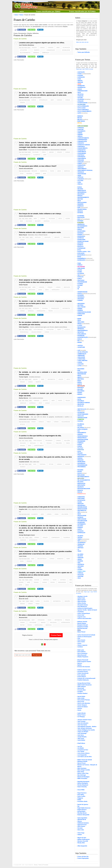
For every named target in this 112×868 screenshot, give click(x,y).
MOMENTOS (60, 559)
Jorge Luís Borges (83, 732)
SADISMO (68, 464)
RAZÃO (80, 472)
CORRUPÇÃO (81, 165)
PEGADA (68, 401)
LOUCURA (80, 364)
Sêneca (80, 821)
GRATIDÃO (81, 299)
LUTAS (79, 366)
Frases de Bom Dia (83, 857)
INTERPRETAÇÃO (83, 337)
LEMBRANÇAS (46, 53)
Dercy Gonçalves (82, 653)
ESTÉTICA (80, 246)
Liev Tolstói (81, 751)
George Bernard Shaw (84, 683)
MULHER (80, 389)
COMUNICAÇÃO (55, 308)
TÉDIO (79, 551)
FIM (78, 275)
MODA (79, 381)
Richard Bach (81, 811)
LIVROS (80, 362)
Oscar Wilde (81, 790)
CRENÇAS (80, 167)
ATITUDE (80, 98)
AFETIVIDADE (33, 623)
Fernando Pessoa (83, 671)
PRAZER (80, 453)
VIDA (41, 443)
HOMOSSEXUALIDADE (84, 312)
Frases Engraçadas (83, 858)
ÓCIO (79, 411)
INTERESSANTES (41, 311)
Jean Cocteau (81, 721)
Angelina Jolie (23, 509)
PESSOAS (49, 443)
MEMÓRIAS (36, 53)
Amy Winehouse (82, 607)
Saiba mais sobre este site (82, 42)
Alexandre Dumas (83, 605)
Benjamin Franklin (83, 627)
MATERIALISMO (82, 372)
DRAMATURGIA (82, 209)
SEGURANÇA (81, 505)
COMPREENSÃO (56, 538)
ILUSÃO (80, 325)
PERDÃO (80, 434)
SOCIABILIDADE (82, 521)
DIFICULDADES (82, 202)
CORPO (80, 163)
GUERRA (80, 300)
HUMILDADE (81, 314)
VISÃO (79, 568)
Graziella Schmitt (24, 462)
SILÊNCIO (34, 100)
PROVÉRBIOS (49, 441)
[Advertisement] (43, 73)
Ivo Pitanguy (81, 717)
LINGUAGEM (81, 357)
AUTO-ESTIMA (23, 50)
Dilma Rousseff (82, 655)
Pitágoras (80, 798)
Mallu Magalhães (24, 327)
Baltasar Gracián (82, 622)
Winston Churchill (83, 841)
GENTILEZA (38, 237)
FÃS (79, 287)
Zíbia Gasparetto (82, 846)
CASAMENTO (34, 514)
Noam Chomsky (82, 787)
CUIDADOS (51, 48)
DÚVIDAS (80, 213)
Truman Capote (23, 377)
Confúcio (80, 647)
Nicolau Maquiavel (83, 785)
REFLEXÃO (34, 171)
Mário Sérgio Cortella (84, 770)
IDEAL (79, 320)
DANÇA (80, 187)
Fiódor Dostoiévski (83, 673)
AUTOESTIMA (81, 104)
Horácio (80, 708)
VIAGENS (80, 561)
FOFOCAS (80, 277)
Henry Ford (81, 702)
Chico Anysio (81, 640)
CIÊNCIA (80, 136)
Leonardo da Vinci (83, 750)
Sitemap (36, 865)
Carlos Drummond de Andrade (86, 635)
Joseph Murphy (82, 737)
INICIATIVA (81, 332)
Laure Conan (23, 556)
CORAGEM (81, 160)
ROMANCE (36, 401)
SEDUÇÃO (57, 237)
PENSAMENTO (82, 433)
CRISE (79, 175)
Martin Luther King (83, 773)
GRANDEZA (81, 297)
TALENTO (80, 536)
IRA (78, 341)
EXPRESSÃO (81, 260)
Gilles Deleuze (82, 687)
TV (78, 549)
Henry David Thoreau (84, 700)
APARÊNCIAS (81, 87)
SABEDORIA (81, 497)
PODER (80, 445)
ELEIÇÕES (81, 223)
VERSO (80, 559)
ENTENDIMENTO (33, 540)
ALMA (79, 79)
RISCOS (80, 492)
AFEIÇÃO (61, 379)
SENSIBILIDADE (66, 50)
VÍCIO (79, 578)
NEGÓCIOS (81, 404)
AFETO (60, 219)
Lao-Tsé (80, 746)
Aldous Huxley (82, 603)
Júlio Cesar (81, 738)
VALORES (80, 554)
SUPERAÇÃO (81, 533)
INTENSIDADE (41, 620)
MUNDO (80, 393)
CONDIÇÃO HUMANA (84, 145)
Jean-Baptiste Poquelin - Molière (87, 727)
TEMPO (59, 330)
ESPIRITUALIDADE (83, 241)
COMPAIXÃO (23, 540)
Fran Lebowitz (82, 675)
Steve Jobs (81, 830)
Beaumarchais (23, 617)
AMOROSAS (67, 171)
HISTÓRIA (80, 305)
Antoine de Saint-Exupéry (85, 608)
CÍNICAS (80, 184)
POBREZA (80, 443)
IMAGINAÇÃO (81, 327)
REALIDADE (81, 475)
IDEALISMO (81, 322)
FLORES (38, 601)
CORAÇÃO (81, 162)
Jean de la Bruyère (83, 723)
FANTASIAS (43, 464)
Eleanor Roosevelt (83, 660)
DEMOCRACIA (82, 190)
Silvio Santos (81, 826)
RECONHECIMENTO (83, 477)
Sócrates (80, 828)
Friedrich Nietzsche (83, 680)
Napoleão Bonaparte (83, 782)
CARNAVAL (81, 128)
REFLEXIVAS (32, 290)
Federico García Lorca (84, 670)
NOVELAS (80, 406)
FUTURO (80, 285)
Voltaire (80, 835)
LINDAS (59, 171)
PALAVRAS (45, 308)
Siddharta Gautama (83, 823)
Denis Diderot (81, 652)
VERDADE (80, 558)
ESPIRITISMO (81, 240)
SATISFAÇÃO (81, 500)
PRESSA (80, 458)
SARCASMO (81, 498)
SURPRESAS (32, 403)
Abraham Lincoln (82, 596)
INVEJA (80, 339)
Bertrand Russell (82, 628)
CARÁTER (80, 129)
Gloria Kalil (81, 688)
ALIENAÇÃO (81, 77)
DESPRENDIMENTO (83, 197)
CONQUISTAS (81, 150)
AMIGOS (80, 81)
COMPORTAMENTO (39, 446)
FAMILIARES (59, 443)
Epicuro (80, 663)
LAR (79, 350)
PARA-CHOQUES (38, 441)
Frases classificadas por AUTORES (82, 11)
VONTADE (80, 576)
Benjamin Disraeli (83, 625)
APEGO (80, 89)
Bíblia (79, 630)
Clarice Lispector (82, 645)
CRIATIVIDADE (82, 174)
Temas (21, 15)
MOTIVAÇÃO (81, 386)
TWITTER (22, 625)
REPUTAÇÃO (81, 485)
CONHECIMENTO (82, 148)
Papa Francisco (82, 793)
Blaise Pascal (23, 235)
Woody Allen (81, 843)
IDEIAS (79, 324)
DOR (79, 208)
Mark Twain (81, 772)
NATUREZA (81, 401)
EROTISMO (81, 228)
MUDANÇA (81, 388)
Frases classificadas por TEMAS (48, 11)
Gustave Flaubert (82, 693)
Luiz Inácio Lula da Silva (85, 757)
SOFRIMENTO (82, 524)
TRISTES (51, 311)
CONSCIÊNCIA (82, 152)
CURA (79, 182)
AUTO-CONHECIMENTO (84, 111)
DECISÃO (80, 189)
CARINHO (42, 48)
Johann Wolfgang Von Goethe (86, 730)
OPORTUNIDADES (83, 414)
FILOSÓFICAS (37, 155)
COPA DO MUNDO (83, 126)
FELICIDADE (35, 152)
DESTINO (80, 199)
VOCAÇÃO (81, 575)
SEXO (35, 464)
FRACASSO (81, 280)
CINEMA (56, 514)
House (79, 710)
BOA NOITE (38, 221)
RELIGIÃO (80, 482)
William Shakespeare (84, 839)
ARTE (79, 93)
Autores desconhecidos (26, 169)
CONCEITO (81, 143)
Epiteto (79, 665)
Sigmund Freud (82, 825)
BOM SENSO (81, 121)
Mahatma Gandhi (24, 97)
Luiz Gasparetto (82, 755)
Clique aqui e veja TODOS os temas (85, 69)
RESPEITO (37, 50)
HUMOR (80, 315)
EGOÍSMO (80, 221)
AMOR (58, 48)
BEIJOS (80, 118)
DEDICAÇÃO (67, 287)
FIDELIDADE (81, 268)
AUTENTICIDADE (82, 103)
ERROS (80, 229)
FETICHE (51, 464)
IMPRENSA (81, 329)
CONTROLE (81, 155)
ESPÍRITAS (81, 238)
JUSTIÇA (80, 345)
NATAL (79, 399)
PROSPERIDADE (82, 465)
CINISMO (80, 134)
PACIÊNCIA (67, 330)
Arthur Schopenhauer (84, 613)
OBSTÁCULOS (82, 409)
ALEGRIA (68, 219)
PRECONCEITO (82, 455)
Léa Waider (81, 748)
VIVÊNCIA (80, 573)
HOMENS (80, 310)
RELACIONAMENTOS (25, 53)
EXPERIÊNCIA (82, 258)
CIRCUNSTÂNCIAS (42, 559)
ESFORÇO (80, 233)
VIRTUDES (81, 566)
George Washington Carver (27, 535)
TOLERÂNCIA (67, 538)
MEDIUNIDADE (82, 374)
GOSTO (80, 294)
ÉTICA (79, 250)
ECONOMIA (81, 216)
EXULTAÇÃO (29, 221)
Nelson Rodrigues (83, 783)
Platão (79, 800)
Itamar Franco (82, 715)
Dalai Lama (81, 650)
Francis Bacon (82, 677)
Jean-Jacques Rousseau (85, 728)
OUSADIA (80, 421)
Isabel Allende (82, 713)
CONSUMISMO (82, 153)
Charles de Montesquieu (85, 637)
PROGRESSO (81, 463)
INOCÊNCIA (29, 174)
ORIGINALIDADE (82, 418)
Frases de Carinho (24, 20)
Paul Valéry (81, 795)
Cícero (79, 643)
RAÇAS (80, 473)
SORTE (80, 529)
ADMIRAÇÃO (23, 403)
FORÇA (80, 279)
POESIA (38, 604)
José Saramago (82, 733)
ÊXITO (79, 257)
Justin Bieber (81, 740)
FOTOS (22, 174)
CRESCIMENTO (82, 169)
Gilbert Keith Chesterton (85, 685)
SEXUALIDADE (82, 516)
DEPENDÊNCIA (82, 192)
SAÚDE (80, 502)
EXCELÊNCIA (81, 255)
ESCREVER (36, 308)
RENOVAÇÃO (81, 484)
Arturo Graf (81, 615)
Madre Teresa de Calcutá (85, 760)
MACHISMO (81, 369)
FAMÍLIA (44, 152)
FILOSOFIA (81, 273)
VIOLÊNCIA (23, 467)
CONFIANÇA (81, 146)
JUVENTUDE (81, 347)
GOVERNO (81, 295)
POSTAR (52, 582)
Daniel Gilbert (23, 150)
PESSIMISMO (81, 441)
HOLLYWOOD (65, 514)
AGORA (22, 561)
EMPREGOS (81, 224)
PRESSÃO (80, 460)
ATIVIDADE (81, 99)
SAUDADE (37, 580)
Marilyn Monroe (23, 398)
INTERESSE (81, 336)
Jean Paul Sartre (82, 725)
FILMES (80, 272)
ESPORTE (80, 243)
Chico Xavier (81, 642)
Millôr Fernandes (82, 778)
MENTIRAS (81, 379)
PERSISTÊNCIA (82, 438)
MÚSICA (80, 394)
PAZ (79, 431)
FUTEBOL (80, 284)
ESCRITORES (81, 231)
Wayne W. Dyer (82, 838)
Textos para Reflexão (84, 52)
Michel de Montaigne (83, 777)
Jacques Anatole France (84, 720)
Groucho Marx (82, 690)
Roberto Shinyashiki (83, 815)
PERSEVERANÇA (24, 332)
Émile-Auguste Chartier (84, 662)
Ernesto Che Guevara (84, 667)
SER (79, 512)
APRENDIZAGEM (82, 91)
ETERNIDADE (81, 248)
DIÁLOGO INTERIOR (36, 332)
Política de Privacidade (43, 865)
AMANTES (45, 401)
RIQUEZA (80, 490)
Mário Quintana (82, 768)
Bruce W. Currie (24, 599)
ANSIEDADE (81, 86)
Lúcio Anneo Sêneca (83, 753)
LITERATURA (81, 359)
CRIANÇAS (81, 172)
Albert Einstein (82, 601)
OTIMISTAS (81, 419)
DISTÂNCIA (63, 580)
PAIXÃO (52, 171)
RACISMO (80, 470)
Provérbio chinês (82, 801)
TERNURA (22, 382)
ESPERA (80, 234)
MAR (79, 370)
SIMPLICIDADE (82, 519)
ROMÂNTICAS (44, 171)
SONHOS (80, 527)
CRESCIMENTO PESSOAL (85, 170)
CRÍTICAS (80, 177)
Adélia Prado (81, 598)
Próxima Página (56, 635)
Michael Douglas (24, 417)
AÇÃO (79, 113)
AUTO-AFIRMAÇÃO (83, 106)
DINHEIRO (80, 204)
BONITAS (43, 623)
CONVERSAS (81, 157)
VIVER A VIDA (81, 571)
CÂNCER (33, 422)
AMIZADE (51, 152)
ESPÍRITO (80, 245)
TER (79, 541)
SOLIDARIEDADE (66, 422)
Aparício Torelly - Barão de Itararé (87, 610)
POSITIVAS (81, 450)
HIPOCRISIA (81, 304)
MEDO (79, 376)
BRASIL (80, 123)
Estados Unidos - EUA (84, 252)
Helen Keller (81, 698)
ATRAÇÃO (80, 101)
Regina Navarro (82, 810)
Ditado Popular (23, 285)
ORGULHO (81, 416)
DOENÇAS (41, 422)
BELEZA (80, 120)
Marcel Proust (82, 763)
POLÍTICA (80, 448)
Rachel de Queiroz (83, 804)
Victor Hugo (81, 833)
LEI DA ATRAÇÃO (83, 352)
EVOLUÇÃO (81, 253)
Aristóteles (81, 612)
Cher (79, 638)
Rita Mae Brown (82, 813)
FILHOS (80, 270)
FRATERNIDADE (82, 282)
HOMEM (80, 309)
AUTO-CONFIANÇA (38, 330)
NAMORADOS (82, 397)
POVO (79, 451)
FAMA (79, 263)
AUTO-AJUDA (81, 108)
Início (22, 11)
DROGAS (80, 211)
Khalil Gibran (81, 743)
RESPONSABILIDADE (84, 489)
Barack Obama (82, 623)
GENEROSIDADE (82, 292)
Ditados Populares (83, 657)
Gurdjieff (80, 692)
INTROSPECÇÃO (43, 100)
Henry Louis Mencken (84, 703)
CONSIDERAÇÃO (51, 50)
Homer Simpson (82, 705)
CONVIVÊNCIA (82, 158)
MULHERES (81, 391)
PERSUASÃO (67, 237)
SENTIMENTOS (66, 308)
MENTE (80, 377)
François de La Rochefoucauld (86, 678)
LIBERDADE (81, 355)
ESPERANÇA (81, 236)
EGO (79, 219)
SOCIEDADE (81, 522)
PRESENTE (29, 561)
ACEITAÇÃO (81, 72)
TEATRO (80, 537)
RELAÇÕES (67, 441)
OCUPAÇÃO (81, 413)
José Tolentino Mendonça (26, 45)
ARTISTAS (22, 424)
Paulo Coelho (81, 796)
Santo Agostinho (82, 818)
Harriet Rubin (81, 696)
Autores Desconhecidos (26, 438)
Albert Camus (81, 600)
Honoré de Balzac (83, 707)
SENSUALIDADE (82, 509)
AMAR (21, 221)
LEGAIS (40, 290)
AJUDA (80, 74)
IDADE (79, 319)
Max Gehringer (82, 775)
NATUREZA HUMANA (84, 403)
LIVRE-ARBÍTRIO (82, 361)
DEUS (79, 201)
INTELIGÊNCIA (82, 334)
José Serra (81, 735)
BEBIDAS (80, 116)
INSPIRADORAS (56, 290)
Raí (78, 806)
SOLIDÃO (80, 526)
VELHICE (80, 556)
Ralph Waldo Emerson (84, 808)
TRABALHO (81, 544)
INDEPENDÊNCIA (83, 331)
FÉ (78, 289)
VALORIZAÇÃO (66, 48)
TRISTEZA (80, 548)
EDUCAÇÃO (48, 237)
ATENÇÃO (34, 48)
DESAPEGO (81, 194)
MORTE (80, 384)
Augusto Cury (82, 617)
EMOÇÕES (67, 601)
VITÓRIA (80, 570)
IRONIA (80, 342)
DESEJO (80, 196)
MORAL (80, 382)
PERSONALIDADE (83, 439)
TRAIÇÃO (80, 546)
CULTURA (80, 181)
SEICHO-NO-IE (82, 820)
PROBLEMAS (81, 462)
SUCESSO (80, 531)
